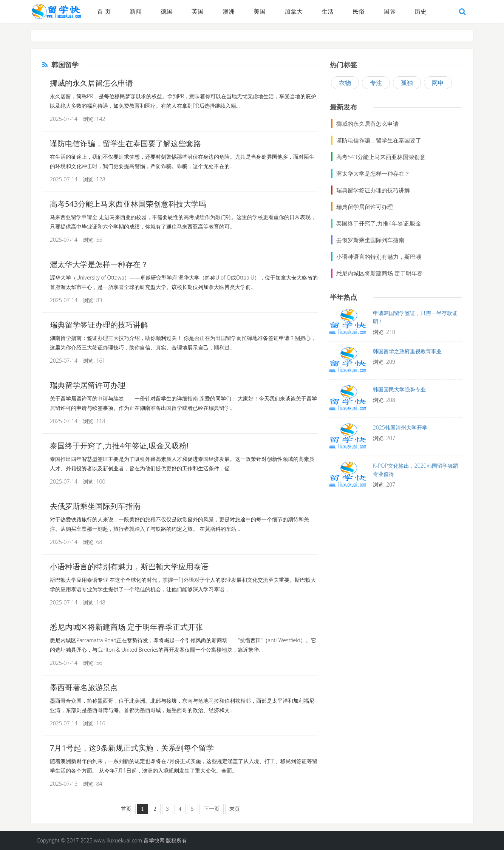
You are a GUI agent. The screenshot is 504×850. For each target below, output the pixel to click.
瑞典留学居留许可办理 (88, 385)
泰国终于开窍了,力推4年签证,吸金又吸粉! (119, 446)
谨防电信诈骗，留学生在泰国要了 (379, 140)
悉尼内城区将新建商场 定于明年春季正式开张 (126, 627)
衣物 (345, 83)
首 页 (104, 11)
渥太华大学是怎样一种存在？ (99, 264)
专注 (376, 83)
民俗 (359, 11)
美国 (260, 11)
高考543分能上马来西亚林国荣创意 (381, 157)
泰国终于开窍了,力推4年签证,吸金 (379, 223)
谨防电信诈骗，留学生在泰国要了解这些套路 (125, 143)
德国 (167, 11)
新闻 (136, 11)
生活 (328, 11)
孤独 (407, 83)
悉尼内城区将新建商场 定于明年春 (380, 273)
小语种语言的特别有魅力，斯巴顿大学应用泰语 (129, 566)
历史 (421, 11)
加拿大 (294, 11)
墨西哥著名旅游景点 (84, 687)
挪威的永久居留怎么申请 (91, 83)
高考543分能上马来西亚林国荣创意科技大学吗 (128, 204)
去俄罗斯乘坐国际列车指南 (95, 506)
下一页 (212, 809)
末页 (235, 809)
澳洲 (229, 11)
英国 (198, 11)
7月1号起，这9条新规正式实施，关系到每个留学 (132, 748)
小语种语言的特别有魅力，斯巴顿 (379, 257)
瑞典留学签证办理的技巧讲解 (99, 325)
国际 (390, 11)
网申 (438, 83)
